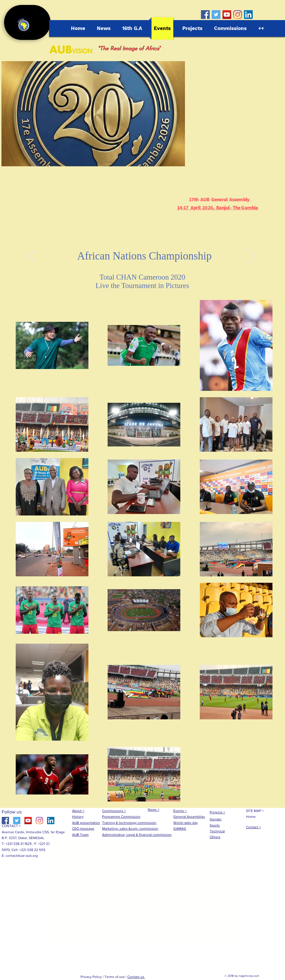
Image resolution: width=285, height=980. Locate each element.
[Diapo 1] (142, 256)
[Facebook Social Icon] (205, 15)
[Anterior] (33, 257)
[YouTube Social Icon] (227, 15)
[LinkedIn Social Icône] (248, 15)
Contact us (136, 977)
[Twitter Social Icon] (216, 15)
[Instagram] (238, 15)
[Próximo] (252, 257)
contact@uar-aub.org (22, 856)
